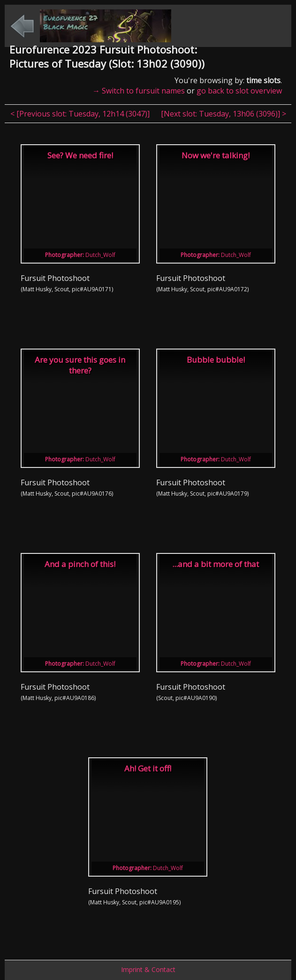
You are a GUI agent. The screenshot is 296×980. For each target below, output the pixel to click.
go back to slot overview (239, 91)
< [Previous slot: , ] (81, 114)
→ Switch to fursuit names (139, 91)
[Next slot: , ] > (224, 114)
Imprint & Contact (148, 969)
